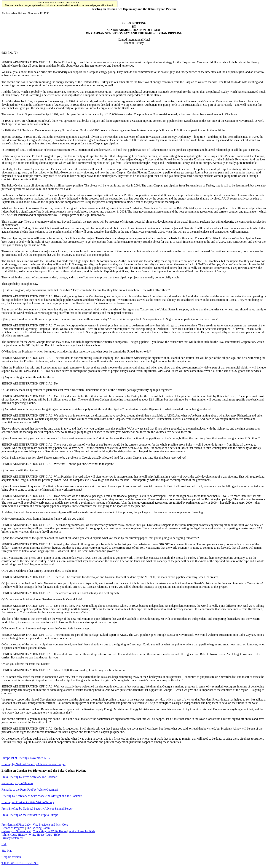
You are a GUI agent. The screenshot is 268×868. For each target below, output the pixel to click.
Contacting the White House (50, 831)
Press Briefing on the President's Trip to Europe (30, 815)
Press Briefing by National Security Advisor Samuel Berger (37, 809)
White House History (14, 835)
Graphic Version (11, 857)
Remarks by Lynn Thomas (17, 783)
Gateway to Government (16, 831)
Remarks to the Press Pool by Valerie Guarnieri (30, 790)
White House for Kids (82, 831)
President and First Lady (16, 825)
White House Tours (40, 835)
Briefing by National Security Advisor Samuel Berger (33, 764)
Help (57, 835)
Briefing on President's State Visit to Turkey (28, 802)
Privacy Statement (12, 838)
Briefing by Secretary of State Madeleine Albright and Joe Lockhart (42, 796)
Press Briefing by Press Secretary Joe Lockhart (29, 777)
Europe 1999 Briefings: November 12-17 (26, 758)
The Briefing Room (38, 828)
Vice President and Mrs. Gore (50, 825)
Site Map (7, 851)
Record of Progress (13, 828)
